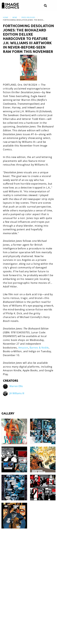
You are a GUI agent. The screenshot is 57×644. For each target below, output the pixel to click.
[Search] (45, 6)
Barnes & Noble (39, 348)
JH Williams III (17, 393)
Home (6, 17)
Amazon (23, 348)
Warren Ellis (16, 386)
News (15, 17)
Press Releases (28, 17)
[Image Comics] (10, 6)
